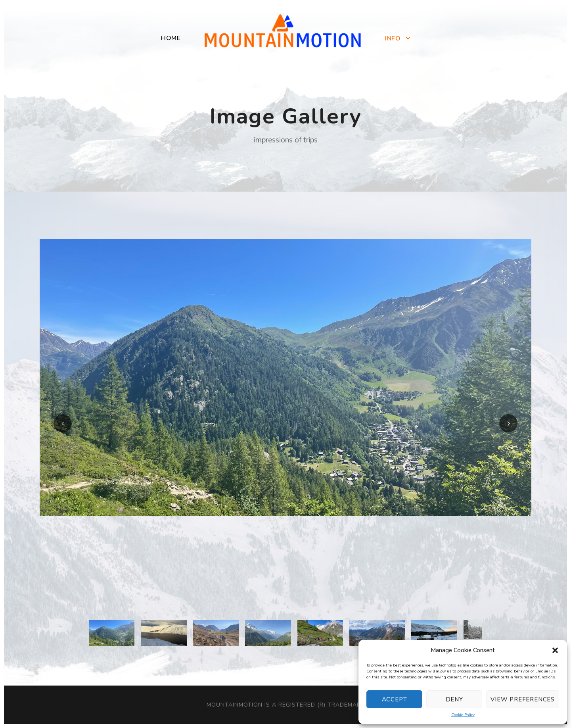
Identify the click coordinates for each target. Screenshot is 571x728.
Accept (395, 699)
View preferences (523, 699)
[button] (555, 650)
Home (171, 38)
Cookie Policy (463, 715)
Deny (454, 699)
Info (393, 38)
